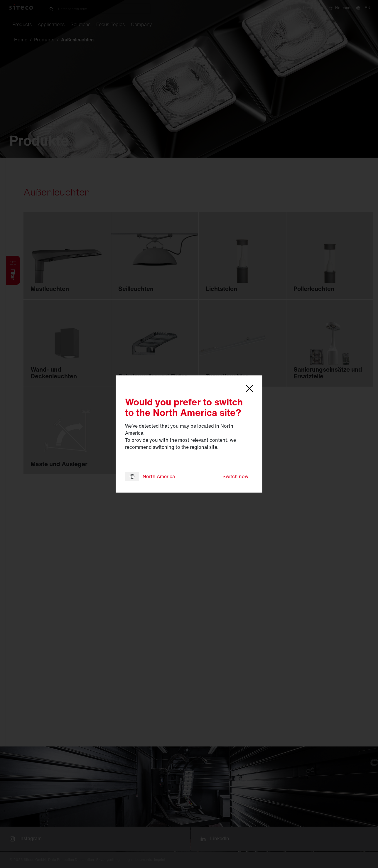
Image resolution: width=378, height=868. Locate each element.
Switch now (235, 476)
